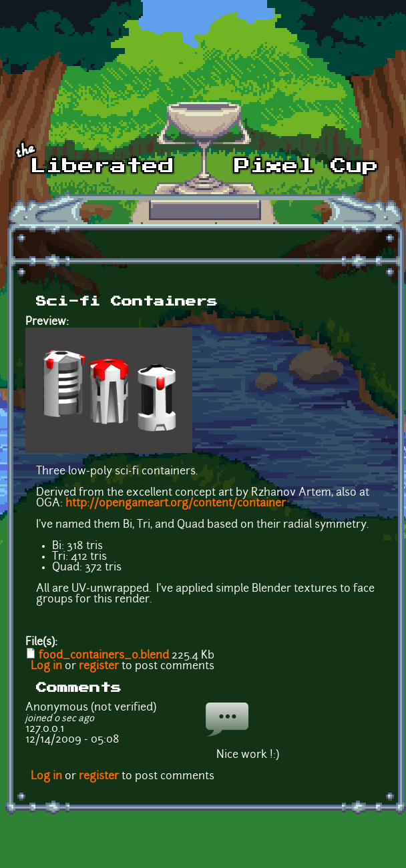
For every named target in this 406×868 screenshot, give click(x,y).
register (99, 667)
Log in (46, 667)
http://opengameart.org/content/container (176, 504)
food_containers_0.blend (104, 656)
